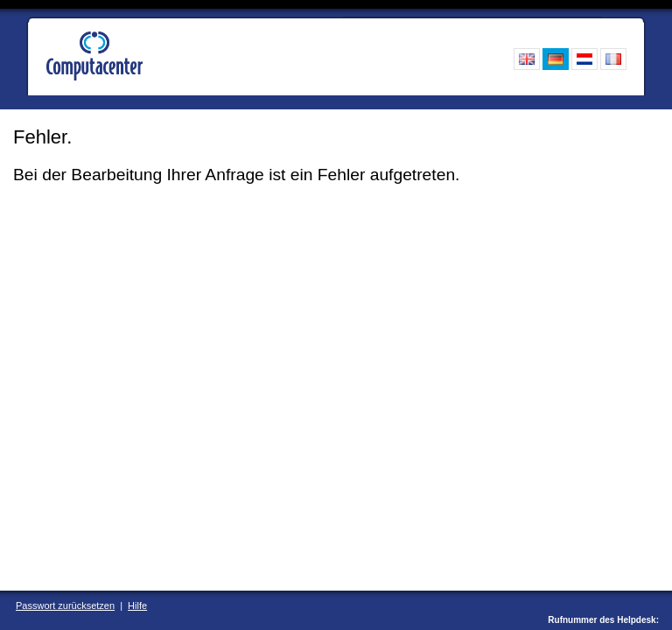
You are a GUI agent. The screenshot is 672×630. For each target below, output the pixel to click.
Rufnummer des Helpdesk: (603, 620)
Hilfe (137, 605)
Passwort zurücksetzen (65, 605)
